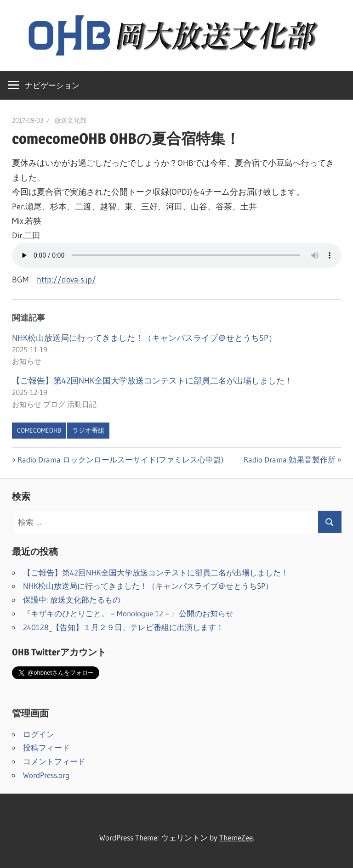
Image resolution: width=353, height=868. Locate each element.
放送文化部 (70, 120)
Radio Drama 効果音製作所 (290, 459)
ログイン (39, 734)
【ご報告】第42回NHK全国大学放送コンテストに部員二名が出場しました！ (152, 381)
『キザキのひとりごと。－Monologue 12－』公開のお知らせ (128, 613)
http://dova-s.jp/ (66, 280)
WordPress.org (46, 775)
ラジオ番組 (88, 430)
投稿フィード (46, 747)
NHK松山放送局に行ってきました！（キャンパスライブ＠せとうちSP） (144, 338)
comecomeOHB (39, 430)
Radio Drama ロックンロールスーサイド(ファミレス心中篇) (120, 459)
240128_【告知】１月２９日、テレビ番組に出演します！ (123, 627)
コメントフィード (54, 761)
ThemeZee (236, 837)
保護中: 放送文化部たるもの (72, 600)
